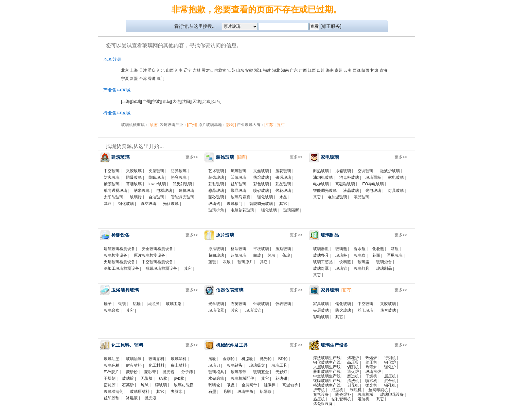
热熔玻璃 (261, 177)
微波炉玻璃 (390, 171)
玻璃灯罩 (321, 268)
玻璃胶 (128, 378)
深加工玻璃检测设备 (121, 268)
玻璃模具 (216, 372)
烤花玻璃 (283, 191)
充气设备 (321, 394)
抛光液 (150, 398)
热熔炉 (371, 358)
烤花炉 (353, 358)
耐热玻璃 (321, 171)
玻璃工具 (279, 365)
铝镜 (137, 304)
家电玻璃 (396, 177)
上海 (134, 70)
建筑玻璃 (186, 191)
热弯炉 (371, 367)
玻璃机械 (365, 394)
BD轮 (283, 359)
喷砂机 (371, 381)
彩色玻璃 (261, 184)
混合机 (390, 381)
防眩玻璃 (156, 177)
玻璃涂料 (179, 359)
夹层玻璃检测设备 (119, 262)
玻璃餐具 (321, 255)
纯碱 (145, 385)
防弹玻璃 (179, 171)
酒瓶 (395, 249)
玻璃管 (341, 268)
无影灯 (281, 372)
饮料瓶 (345, 262)
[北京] (206, 101)
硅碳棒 (270, 385)
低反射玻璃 (182, 184)
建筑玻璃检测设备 (119, 249)
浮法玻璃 (216, 249)
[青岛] (166, 101)
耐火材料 (134, 365)
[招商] (242, 157)
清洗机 (353, 381)
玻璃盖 (363, 262)
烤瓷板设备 (323, 404)
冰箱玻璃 (343, 171)
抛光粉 (168, 372)
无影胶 (147, 378)
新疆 (134, 79)
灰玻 (227, 262)
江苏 (231, 70)
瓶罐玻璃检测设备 (161, 268)
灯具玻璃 (396, 191)
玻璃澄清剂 (114, 392)
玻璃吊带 (239, 372)
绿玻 (272, 255)
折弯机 (319, 390)
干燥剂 (110, 378)
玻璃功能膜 (184, 385)
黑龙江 (207, 70)
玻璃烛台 (384, 262)
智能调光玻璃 (183, 197)
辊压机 (371, 362)
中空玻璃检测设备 (157, 262)
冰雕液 (132, 398)
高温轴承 (290, 385)
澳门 (161, 79)
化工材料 (156, 365)
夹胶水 (177, 392)
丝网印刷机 (378, 390)
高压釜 (353, 362)
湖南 (285, 70)
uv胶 (163, 378)
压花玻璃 (283, 171)
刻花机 (353, 385)
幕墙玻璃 (134, 184)
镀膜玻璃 (112, 184)
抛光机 (371, 385)
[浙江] (281, 125)
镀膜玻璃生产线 (327, 381)
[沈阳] (186, 101)
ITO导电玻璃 (373, 184)
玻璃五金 (261, 372)
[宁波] (156, 101)
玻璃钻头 (235, 365)
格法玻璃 (239, 249)
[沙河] (231, 125)
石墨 (212, 392)
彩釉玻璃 (216, 184)
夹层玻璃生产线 (327, 367)
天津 (143, 70)
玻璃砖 (136, 197)
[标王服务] (331, 26)
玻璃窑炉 (373, 372)
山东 (240, 70)
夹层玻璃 (156, 171)
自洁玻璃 (156, 197)
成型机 (337, 390)
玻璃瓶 (341, 249)
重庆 (152, 70)
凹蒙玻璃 (239, 177)
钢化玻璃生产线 (327, 362)
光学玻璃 (216, 304)
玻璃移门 (235, 204)
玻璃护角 (216, 210)
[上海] (126, 101)
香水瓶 (360, 249)
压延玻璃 (283, 249)
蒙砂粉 (132, 372)
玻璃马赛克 (240, 197)
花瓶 (376, 255)
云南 (347, 70)
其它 (108, 204)
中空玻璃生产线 (327, 376)
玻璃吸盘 (257, 365)
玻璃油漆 (134, 359)
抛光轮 (266, 359)
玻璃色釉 (112, 365)
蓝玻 (212, 262)
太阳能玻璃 (114, 197)
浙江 (258, 70)
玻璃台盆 (112, 310)
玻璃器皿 (321, 249)
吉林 (197, 70)
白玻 (257, 255)
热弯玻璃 (179, 177)
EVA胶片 (111, 372)
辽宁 (187, 70)
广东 (294, 70)
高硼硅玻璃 (345, 184)
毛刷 (227, 392)
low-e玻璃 (157, 184)
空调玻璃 (365, 171)
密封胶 (110, 385)
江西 (312, 70)
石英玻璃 (239, 304)
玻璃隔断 (291, 210)
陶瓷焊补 (343, 394)
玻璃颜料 (156, 359)
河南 (179, 70)
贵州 (339, 70)
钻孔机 (390, 385)
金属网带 (249, 385)
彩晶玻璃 (283, 184)
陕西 (365, 70)
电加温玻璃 (337, 197)
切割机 (353, 367)
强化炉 (390, 367)
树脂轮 (247, 359)
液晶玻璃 (351, 191)
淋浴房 (153, 304)
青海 (383, 70)
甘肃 (374, 70)
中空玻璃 (112, 171)
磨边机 (353, 376)
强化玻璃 (265, 197)
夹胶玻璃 (134, 171)
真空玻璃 (149, 204)
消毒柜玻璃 (349, 177)
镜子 (108, 304)
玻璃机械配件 (242, 378)
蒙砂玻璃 (216, 197)
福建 (267, 70)
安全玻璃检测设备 (157, 249)
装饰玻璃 (216, 177)
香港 (152, 79)
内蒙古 (220, 70)
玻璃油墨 (112, 359)
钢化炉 (390, 362)
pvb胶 (179, 378)
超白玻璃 (216, 255)
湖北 (276, 70)
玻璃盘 (360, 255)
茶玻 (286, 255)
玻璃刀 (214, 365)
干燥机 (371, 376)
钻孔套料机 (341, 399)
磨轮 (212, 359)
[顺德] (154, 125)
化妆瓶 (378, 249)
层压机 (390, 376)
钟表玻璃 (261, 304)
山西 (170, 70)
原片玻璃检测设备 (150, 255)
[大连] (176, 101)
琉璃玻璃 (239, 171)
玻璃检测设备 (115, 255)
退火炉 (353, 372)
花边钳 (281, 378)
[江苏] (269, 125)
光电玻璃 (373, 191)
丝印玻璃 (239, 184)
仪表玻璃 (283, 304)
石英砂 (128, 385)
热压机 (319, 399)
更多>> (192, 157)
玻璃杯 (341, 255)
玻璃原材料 (140, 392)
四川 (321, 70)
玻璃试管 (253, 310)
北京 (125, 70)
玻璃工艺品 (323, 262)
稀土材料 (179, 365)
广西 (303, 70)
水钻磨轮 (216, 378)
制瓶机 (356, 390)
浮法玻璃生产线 (327, 358)
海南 (330, 70)
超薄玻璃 (239, 255)
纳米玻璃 (142, 191)
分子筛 (187, 372)
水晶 (283, 197)
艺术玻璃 (216, 171)
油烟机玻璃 (323, 177)
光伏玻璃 (171, 204)
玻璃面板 (373, 177)
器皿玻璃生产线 (327, 372)
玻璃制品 (384, 268)
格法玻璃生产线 (327, 385)
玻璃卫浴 (174, 304)
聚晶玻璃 (239, 191)
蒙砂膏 (150, 372)
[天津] (196, 101)
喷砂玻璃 (261, 191)
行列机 (390, 358)
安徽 (249, 70)
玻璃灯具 (362, 268)
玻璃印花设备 (392, 394)
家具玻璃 (321, 304)
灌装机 (363, 399)
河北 (161, 70)
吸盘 (231, 385)
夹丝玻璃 (261, 171)
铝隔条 (266, 392)
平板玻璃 (261, 249)
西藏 (357, 70)
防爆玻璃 (134, 177)
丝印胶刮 (112, 398)
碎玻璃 (161, 385)
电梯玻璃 (164, 191)
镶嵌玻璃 (283, 177)
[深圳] (136, 101)
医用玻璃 (395, 255)
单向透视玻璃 (115, 191)
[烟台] (216, 101)
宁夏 (125, 79)
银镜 (122, 304)
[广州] (146, 101)
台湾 (143, 79)
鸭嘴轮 (214, 385)
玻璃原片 (245, 262)
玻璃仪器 (216, 310)
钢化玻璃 (126, 204)
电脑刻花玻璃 (242, 210)
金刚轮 (229, 359)
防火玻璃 (112, 177)
